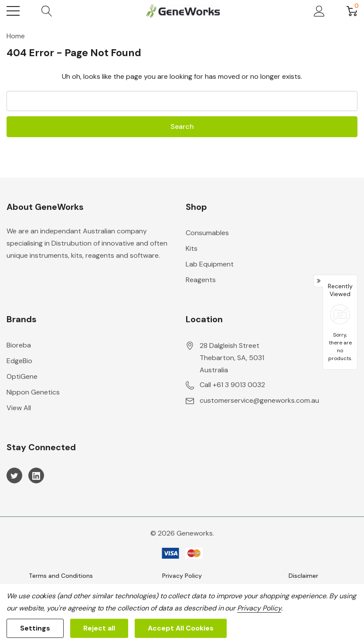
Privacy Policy (182, 576)
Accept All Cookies (181, 628)
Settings (35, 628)
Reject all (99, 628)
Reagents (201, 280)
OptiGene (22, 376)
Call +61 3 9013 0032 (232, 385)
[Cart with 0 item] (352, 11)
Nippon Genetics (33, 392)
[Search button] (47, 11)
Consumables (207, 233)
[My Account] (319, 11)
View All (19, 408)
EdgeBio (19, 361)
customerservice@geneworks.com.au (259, 400)
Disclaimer (303, 576)
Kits (192, 248)
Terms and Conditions (61, 576)
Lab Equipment (210, 264)
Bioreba (19, 345)
